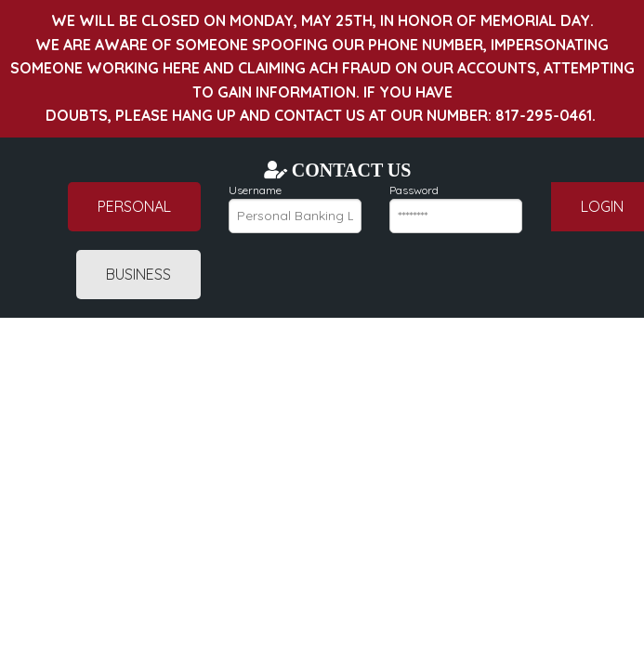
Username (295, 208)
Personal (134, 206)
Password (456, 208)
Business (138, 274)
